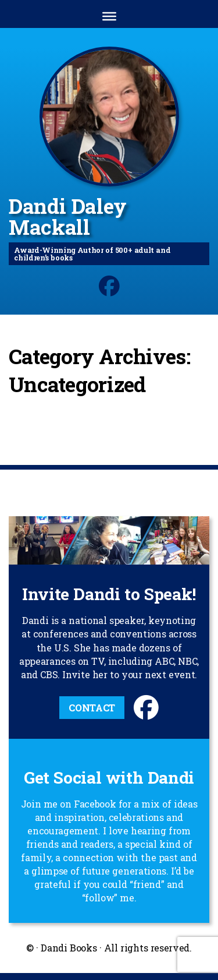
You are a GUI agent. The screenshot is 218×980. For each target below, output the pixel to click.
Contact (92, 708)
